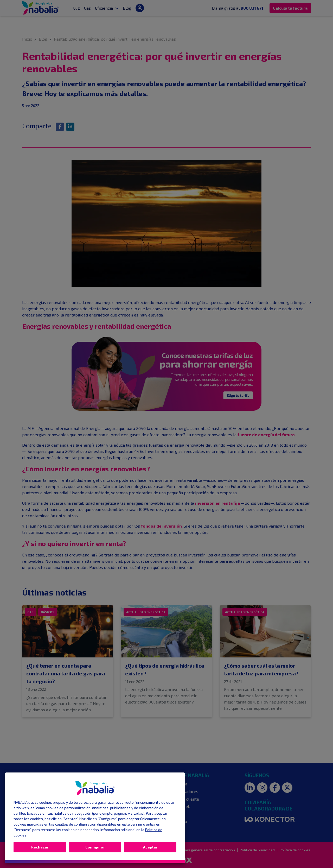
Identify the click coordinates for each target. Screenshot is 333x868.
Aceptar (150, 847)
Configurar (95, 847)
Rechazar (40, 847)
